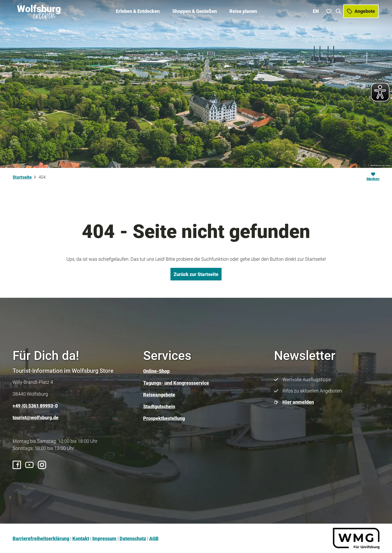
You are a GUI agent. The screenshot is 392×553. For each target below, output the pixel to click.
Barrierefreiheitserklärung (41, 538)
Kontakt (81, 538)
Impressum (104, 538)
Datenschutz (133, 538)
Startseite (22, 177)
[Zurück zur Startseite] (38, 10)
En (316, 10)
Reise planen (243, 11)
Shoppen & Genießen (195, 11)
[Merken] (373, 177)
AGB (154, 538)
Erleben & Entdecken (138, 11)
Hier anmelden (298, 402)
